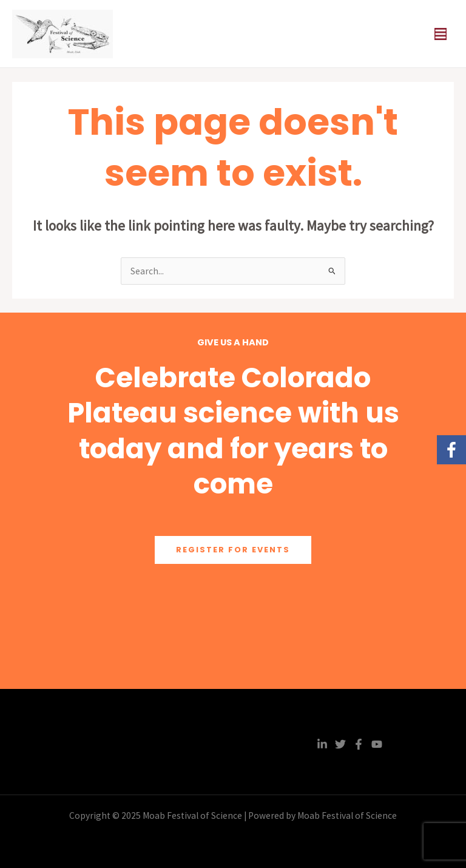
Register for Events (233, 550)
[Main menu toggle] (441, 34)
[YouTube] (377, 744)
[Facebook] (359, 744)
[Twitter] (340, 744)
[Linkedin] (322, 744)
